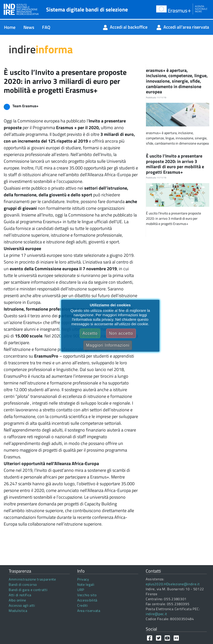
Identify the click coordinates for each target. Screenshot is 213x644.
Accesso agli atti (22, 605)
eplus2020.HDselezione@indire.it (173, 584)
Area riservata (89, 611)
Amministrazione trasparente (32, 579)
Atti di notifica (20, 595)
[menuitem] (10, 27)
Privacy (83, 579)
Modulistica (18, 611)
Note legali (86, 584)
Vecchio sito (87, 595)
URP (81, 590)
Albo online (17, 600)
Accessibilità (87, 600)
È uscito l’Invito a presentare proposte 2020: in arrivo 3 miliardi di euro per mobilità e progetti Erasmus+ (175, 164)
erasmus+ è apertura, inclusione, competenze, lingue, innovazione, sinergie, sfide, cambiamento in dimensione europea (177, 81)
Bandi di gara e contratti (28, 590)
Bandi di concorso (23, 584)
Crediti (83, 605)
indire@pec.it (156, 614)
